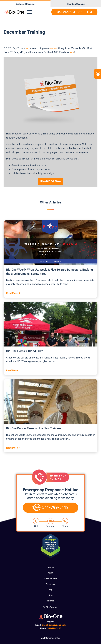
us (27, 48)
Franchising (51, 584)
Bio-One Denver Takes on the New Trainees (34, 428)
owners (53, 48)
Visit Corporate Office (51, 638)
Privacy (50, 595)
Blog (50, 590)
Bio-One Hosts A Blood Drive (25, 351)
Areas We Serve (51, 578)
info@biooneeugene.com (54, 625)
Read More (12, 293)
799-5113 (54, 628)
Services (51, 567)
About (50, 573)
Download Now (51, 181)
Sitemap (51, 601)
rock (72, 52)
